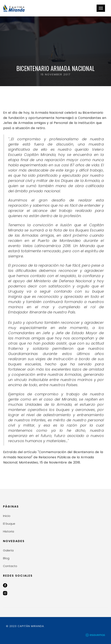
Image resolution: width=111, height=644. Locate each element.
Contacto (10, 566)
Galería (8, 550)
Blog (6, 558)
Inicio (7, 516)
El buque (9, 524)
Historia (8, 531)
